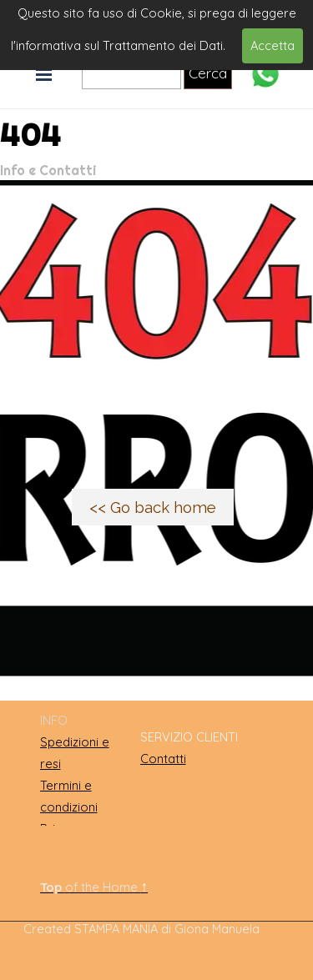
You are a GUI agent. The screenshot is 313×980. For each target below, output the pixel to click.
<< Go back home (153, 507)
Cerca (208, 73)
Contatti (163, 759)
